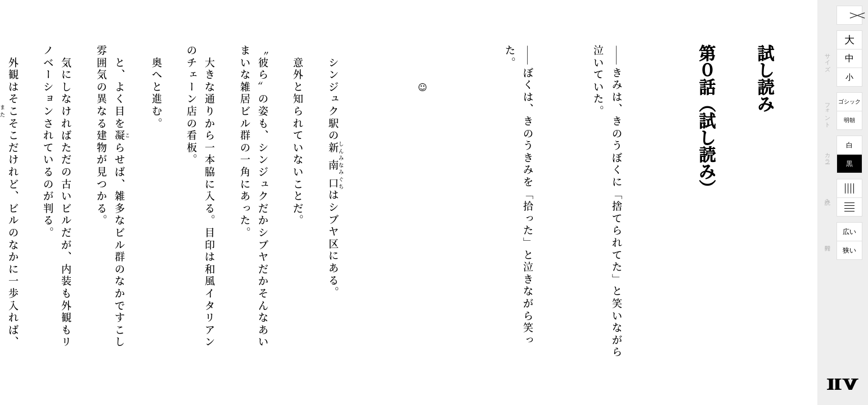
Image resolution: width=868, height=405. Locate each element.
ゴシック (849, 102)
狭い (849, 250)
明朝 (849, 120)
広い (849, 232)
